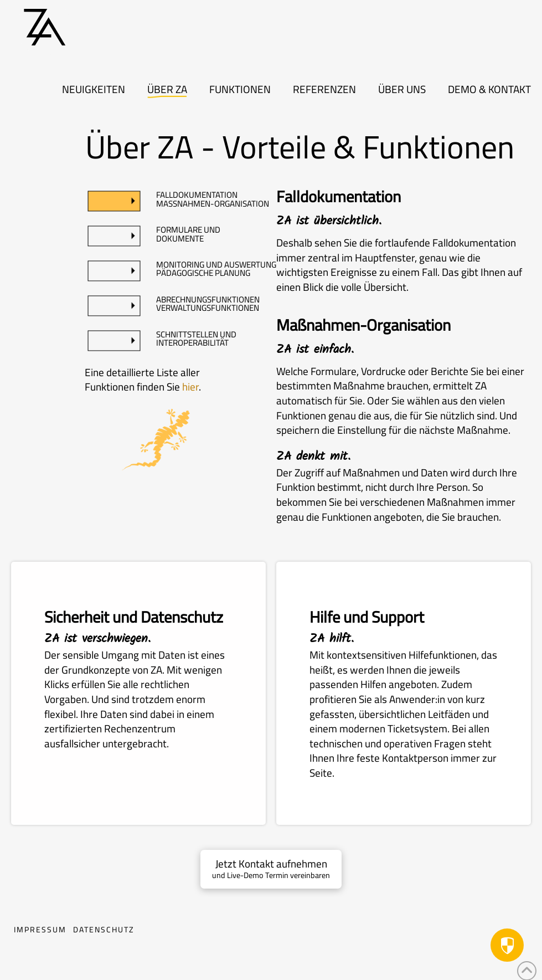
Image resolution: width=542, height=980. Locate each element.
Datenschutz (104, 931)
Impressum (40, 931)
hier (190, 387)
